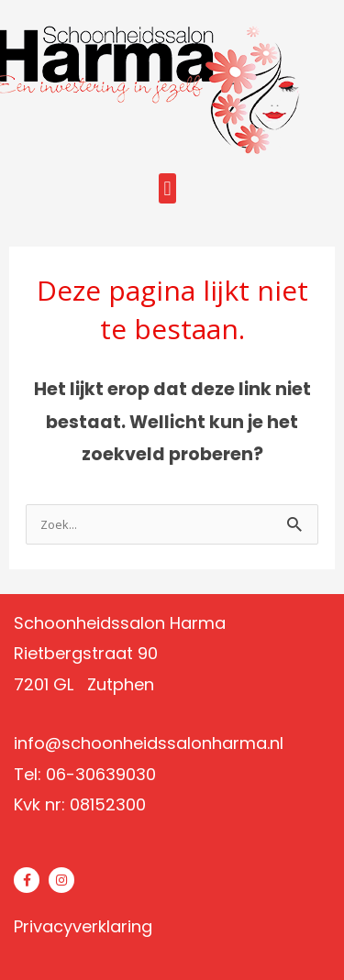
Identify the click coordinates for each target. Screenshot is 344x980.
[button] (167, 188)
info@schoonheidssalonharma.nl (149, 743)
